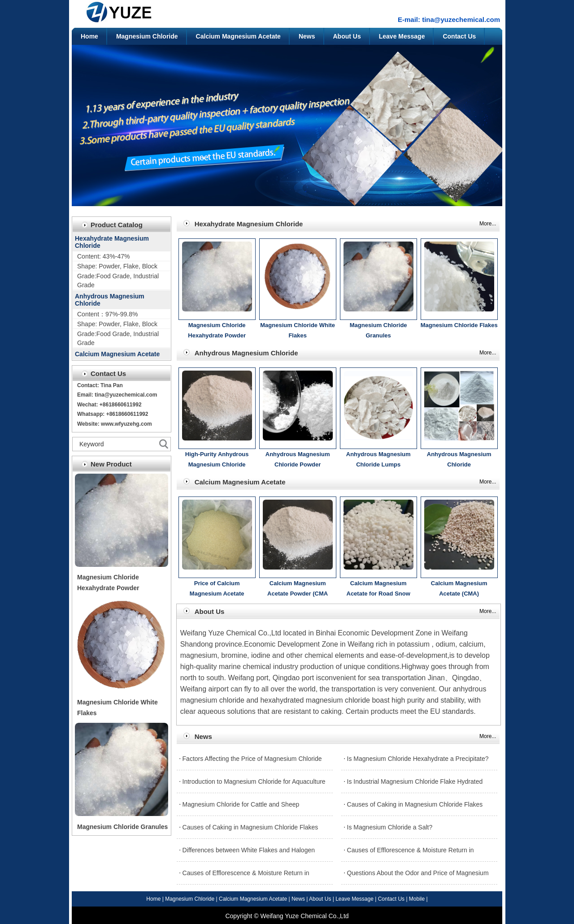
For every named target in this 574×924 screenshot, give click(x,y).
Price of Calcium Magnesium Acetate (217, 589)
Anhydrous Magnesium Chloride (110, 300)
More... (488, 224)
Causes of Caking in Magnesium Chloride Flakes (415, 804)
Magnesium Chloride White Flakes (298, 330)
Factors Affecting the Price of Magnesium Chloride (252, 759)
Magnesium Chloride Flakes (459, 325)
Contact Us (459, 36)
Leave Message (402, 36)
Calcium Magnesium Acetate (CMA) (459, 589)
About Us (347, 36)
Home (89, 36)
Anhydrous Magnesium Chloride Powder (298, 460)
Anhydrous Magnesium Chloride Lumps (378, 460)
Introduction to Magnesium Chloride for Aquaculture (254, 782)
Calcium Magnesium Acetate (238, 36)
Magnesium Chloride (147, 36)
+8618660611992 (127, 414)
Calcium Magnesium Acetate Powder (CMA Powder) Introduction (298, 590)
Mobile (417, 899)
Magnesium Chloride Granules (122, 827)
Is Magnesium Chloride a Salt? (390, 827)
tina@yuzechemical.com (461, 19)
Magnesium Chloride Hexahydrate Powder (217, 330)
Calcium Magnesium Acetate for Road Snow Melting (378, 590)
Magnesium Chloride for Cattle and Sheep (241, 804)
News (307, 36)
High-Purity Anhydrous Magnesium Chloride (217, 460)
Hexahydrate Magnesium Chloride (112, 242)
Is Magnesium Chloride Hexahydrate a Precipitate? (418, 759)
